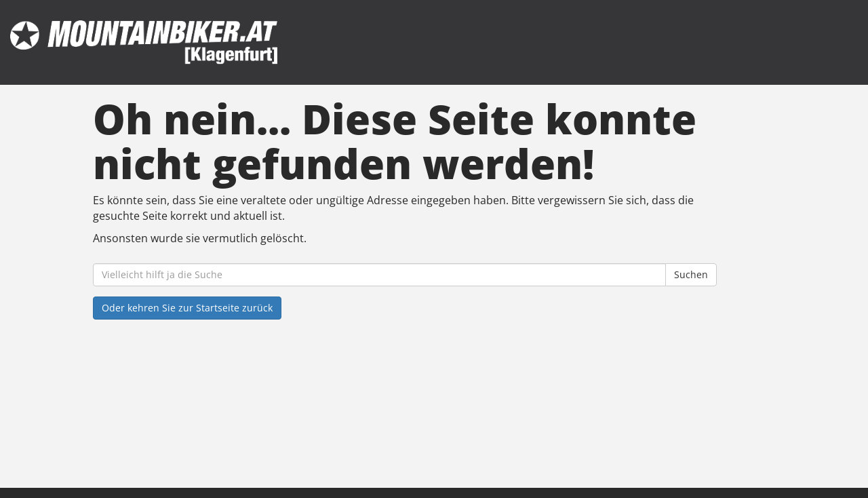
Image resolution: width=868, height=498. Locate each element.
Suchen (691, 274)
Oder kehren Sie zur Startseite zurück (187, 308)
